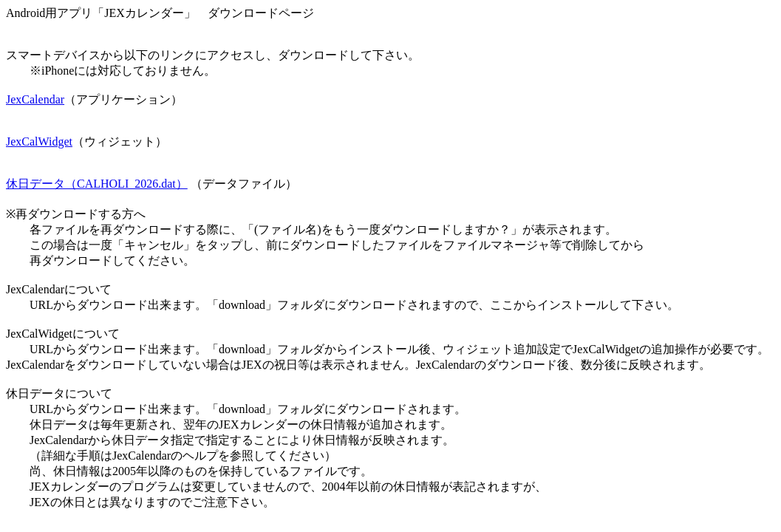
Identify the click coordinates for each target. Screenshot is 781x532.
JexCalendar (35, 99)
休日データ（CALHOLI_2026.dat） (97, 184)
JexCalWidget (39, 141)
